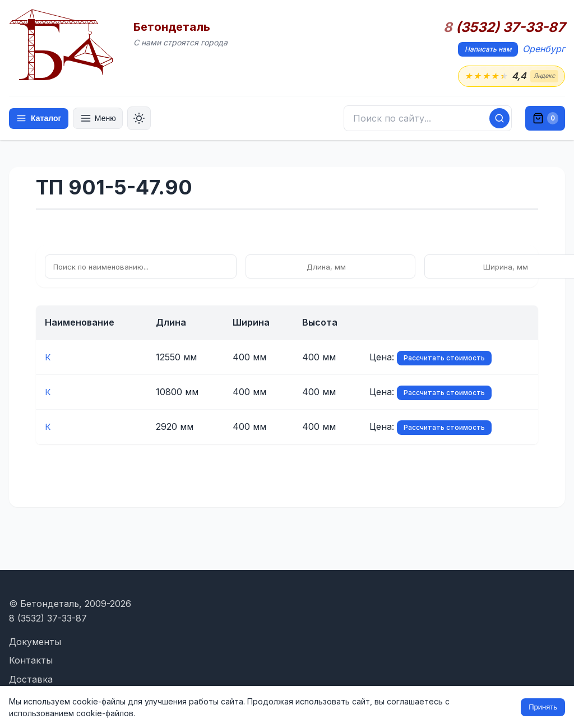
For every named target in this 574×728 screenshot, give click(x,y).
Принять (543, 707)
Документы (35, 642)
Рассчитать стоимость (377, 358)
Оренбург (544, 49)
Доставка (31, 679)
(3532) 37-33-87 (504, 27)
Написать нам (488, 49)
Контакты (31, 660)
